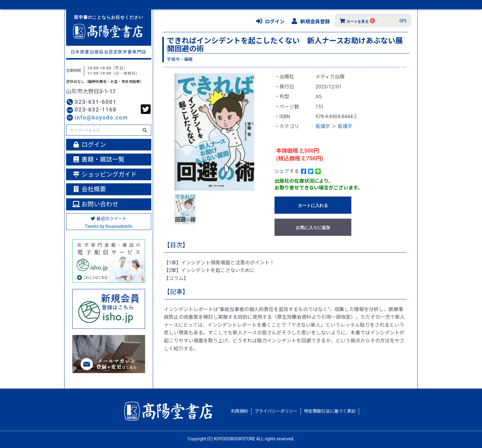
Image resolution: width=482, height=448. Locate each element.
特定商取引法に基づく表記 (330, 411)
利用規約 (239, 411)
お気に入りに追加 (313, 228)
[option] (215, 132)
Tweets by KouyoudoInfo (109, 226)
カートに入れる (313, 205)
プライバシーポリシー (276, 411)
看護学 (323, 126)
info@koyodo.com (101, 117)
